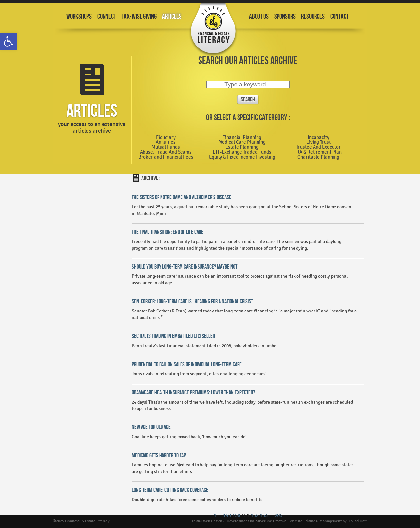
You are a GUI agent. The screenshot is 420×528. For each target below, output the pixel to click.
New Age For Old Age (151, 427)
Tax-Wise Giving (139, 17)
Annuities (166, 142)
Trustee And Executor (318, 147)
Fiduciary (166, 138)
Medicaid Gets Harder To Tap (159, 455)
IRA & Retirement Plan (318, 152)
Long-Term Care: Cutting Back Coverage (170, 490)
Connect (107, 17)
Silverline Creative (271, 521)
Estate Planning (242, 147)
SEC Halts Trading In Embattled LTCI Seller (173, 336)
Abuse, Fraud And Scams (166, 152)
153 (264, 515)
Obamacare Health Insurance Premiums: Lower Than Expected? (193, 393)
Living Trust (318, 142)
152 (255, 515)
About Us (259, 17)
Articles (172, 17)
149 (227, 515)
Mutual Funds (166, 147)
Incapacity (318, 138)
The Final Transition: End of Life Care (168, 232)
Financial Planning (242, 138)
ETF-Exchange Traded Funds (242, 152)
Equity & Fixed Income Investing (242, 157)
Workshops (79, 17)
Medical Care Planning (242, 142)
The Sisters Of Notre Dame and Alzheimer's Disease (181, 197)
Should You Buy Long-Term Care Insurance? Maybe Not (184, 267)
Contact (339, 17)
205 (278, 515)
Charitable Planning (318, 157)
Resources (313, 17)
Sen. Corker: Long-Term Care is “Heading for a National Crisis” (192, 302)
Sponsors (285, 17)
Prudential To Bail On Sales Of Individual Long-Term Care (187, 364)
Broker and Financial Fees (166, 157)
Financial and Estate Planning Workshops (213, 30)
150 (236, 515)
